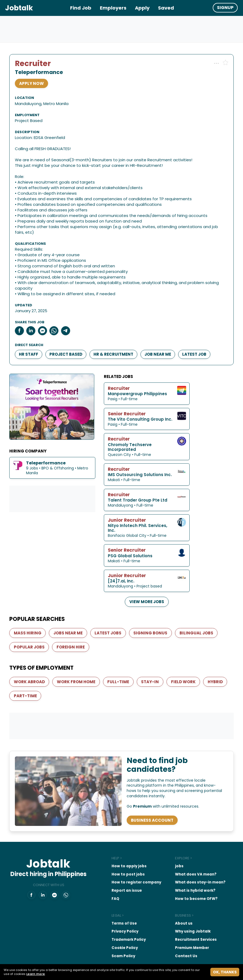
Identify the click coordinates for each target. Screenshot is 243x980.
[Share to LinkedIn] (33, 317)
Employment (134, 101)
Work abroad (31, 663)
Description (29, 118)
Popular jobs (31, 627)
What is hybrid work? (185, 875)
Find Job (81, 8)
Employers (113, 8)
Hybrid (23, 677)
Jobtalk (19, 8)
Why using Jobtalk (183, 915)
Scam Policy (112, 939)
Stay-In (152, 663)
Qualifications (33, 230)
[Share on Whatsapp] (57, 317)
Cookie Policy (113, 931)
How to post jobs (116, 859)
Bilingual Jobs (199, 613)
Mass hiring (29, 613)
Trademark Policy (117, 923)
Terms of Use (113, 907)
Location (27, 101)
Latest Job (197, 340)
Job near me (160, 340)
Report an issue (115, 875)
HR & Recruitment (116, 340)
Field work (186, 663)
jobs (169, 851)
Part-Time (54, 677)
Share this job (32, 308)
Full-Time (120, 663)
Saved (166, 8)
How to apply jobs (117, 851)
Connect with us (43, 875)
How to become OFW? (186, 883)
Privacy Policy (114, 915)
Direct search (31, 331)
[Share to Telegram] (68, 317)
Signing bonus (152, 613)
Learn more (36, 974)
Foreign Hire (72, 627)
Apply (142, 8)
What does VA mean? (185, 859)
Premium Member (182, 931)
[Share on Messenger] (45, 317)
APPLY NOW (34, 86)
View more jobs (180, 581)
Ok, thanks (225, 972)
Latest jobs (110, 613)
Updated (26, 291)
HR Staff (31, 340)
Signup (225, 8)
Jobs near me (70, 613)
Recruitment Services (186, 923)
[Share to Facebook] (22, 317)
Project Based (68, 340)
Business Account (153, 803)
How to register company (125, 867)
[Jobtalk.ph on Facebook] (26, 885)
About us (174, 907)
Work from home (78, 663)
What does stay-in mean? (190, 867)
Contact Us (176, 939)
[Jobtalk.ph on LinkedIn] (37, 885)
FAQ (104, 883)
